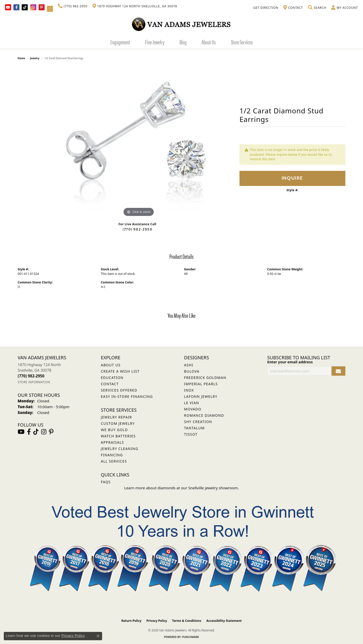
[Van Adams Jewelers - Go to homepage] (181, 24)
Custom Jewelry (118, 423)
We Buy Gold (114, 430)
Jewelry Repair (116, 417)
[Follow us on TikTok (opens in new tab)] (25, 7)
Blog (183, 42)
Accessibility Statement (224, 621)
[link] (73, 6)
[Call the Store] (31, 376)
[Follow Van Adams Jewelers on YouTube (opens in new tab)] (50, 9)
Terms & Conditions (187, 621)
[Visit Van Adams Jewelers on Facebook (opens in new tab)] (16, 7)
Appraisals (112, 442)
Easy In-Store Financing (127, 396)
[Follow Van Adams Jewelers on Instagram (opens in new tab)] (33, 7)
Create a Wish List (120, 371)
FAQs (106, 482)
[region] (139, 142)
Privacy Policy (157, 621)
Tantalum (194, 428)
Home (21, 58)
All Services (114, 461)
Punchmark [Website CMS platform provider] (191, 637)
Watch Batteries (118, 436)
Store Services (242, 42)
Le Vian (192, 403)
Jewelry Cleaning (119, 449)
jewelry (35, 58)
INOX (189, 390)
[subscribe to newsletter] (338, 371)
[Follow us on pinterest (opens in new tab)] (42, 7)
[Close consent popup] (98, 636)
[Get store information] (34, 382)
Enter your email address (290, 362)
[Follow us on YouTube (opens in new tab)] (8, 7)
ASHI (189, 365)
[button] (317, 8)
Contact (110, 384)
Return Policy (131, 621)
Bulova (192, 371)
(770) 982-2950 (137, 229)
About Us (209, 42)
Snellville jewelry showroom (213, 488)
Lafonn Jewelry (201, 396)
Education (112, 378)
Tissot (191, 434)
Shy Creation (198, 422)
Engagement (120, 42)
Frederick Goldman (205, 378)
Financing (112, 455)
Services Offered (119, 390)
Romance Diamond (204, 415)
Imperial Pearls (201, 384)
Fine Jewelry (155, 42)
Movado (193, 409)
